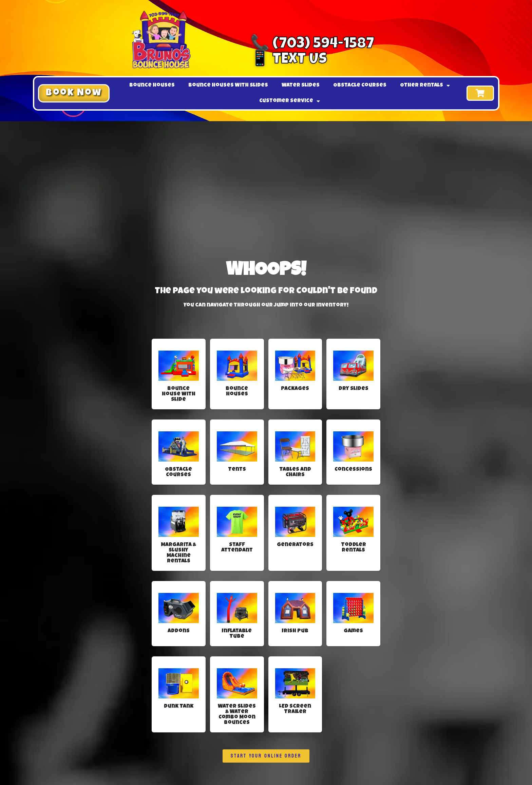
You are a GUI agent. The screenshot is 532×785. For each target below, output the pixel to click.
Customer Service (290, 101)
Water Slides (301, 86)
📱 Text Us (289, 60)
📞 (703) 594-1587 (312, 45)
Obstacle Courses (360, 86)
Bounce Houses (152, 86)
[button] (74, 93)
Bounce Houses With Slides (228, 86)
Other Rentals (425, 86)
